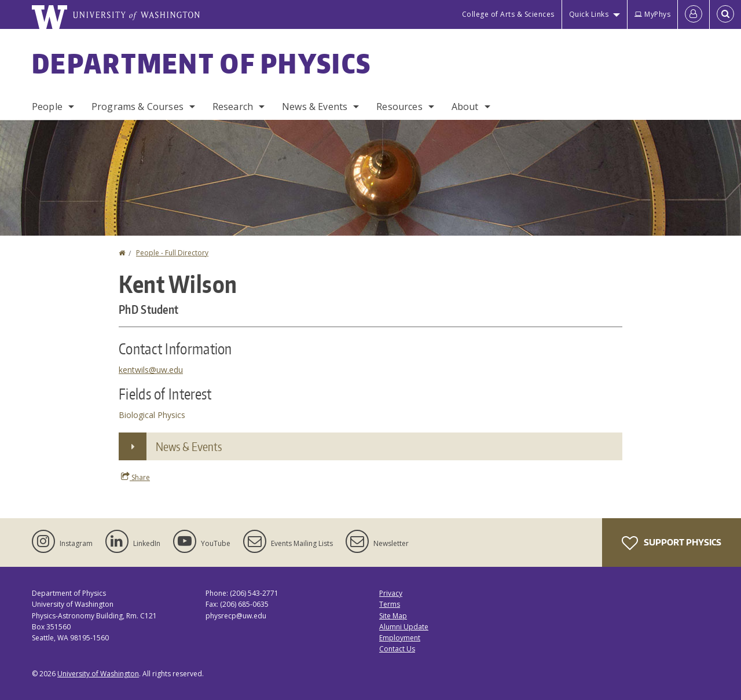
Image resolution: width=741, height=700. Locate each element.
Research (233, 107)
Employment (400, 638)
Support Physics (672, 543)
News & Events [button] (189, 446)
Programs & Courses (137, 107)
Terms (390, 604)
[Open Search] (725, 14)
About (465, 107)
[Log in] (694, 14)
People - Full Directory (172, 253)
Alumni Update (404, 627)
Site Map (393, 616)
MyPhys (652, 14)
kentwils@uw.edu (151, 370)
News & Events (315, 107)
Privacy (391, 593)
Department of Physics (201, 63)
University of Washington (98, 674)
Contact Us (397, 649)
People (47, 107)
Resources (399, 107)
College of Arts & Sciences (508, 14)
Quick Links (589, 14)
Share (135, 477)
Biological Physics (152, 415)
